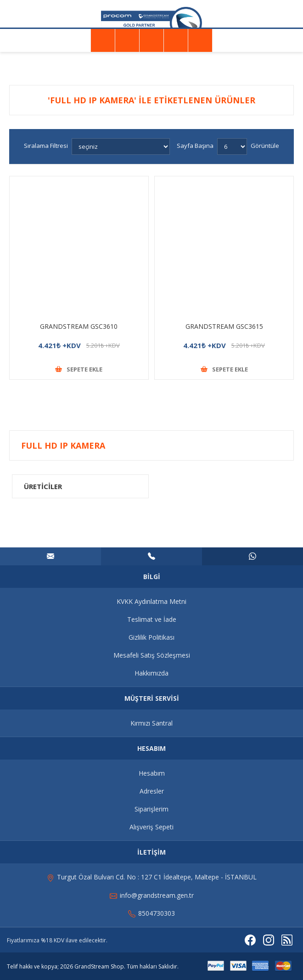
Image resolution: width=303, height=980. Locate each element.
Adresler (152, 791)
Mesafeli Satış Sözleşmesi (152, 655)
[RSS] (287, 940)
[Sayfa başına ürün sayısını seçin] (232, 146)
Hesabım (152, 773)
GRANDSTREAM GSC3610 (79, 326)
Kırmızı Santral (151, 723)
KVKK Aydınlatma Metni (151, 601)
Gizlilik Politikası (151, 637)
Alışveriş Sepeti (151, 827)
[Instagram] (269, 940)
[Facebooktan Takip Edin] (250, 940)
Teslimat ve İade (152, 619)
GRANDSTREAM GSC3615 (224, 326)
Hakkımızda (151, 673)
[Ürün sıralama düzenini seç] (121, 146)
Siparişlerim (151, 809)
